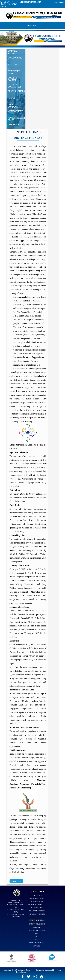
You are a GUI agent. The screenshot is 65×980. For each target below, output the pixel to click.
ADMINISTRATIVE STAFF (17, 119)
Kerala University (37, 930)
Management (15, 111)
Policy (12, 98)
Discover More (16, 881)
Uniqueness (37, 895)
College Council (13, 79)
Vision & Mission (12, 52)
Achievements (37, 908)
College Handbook (37, 911)
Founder (13, 64)
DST (37, 937)
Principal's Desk (14, 72)
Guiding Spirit (16, 58)
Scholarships (37, 901)
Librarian (14, 124)
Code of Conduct (13, 106)
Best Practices (16, 91)
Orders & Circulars (37, 905)
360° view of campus (37, 914)
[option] (12, 959)
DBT (37, 940)
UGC (37, 933)
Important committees (15, 86)
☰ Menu (32, 26)
